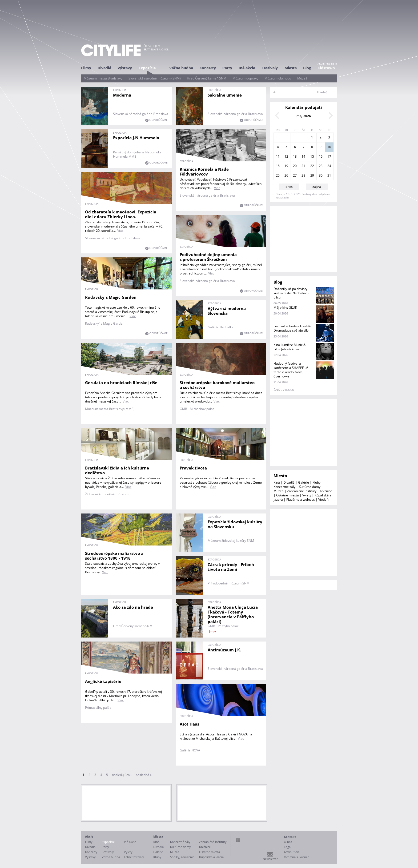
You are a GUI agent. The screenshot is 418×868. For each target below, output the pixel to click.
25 (278, 175)
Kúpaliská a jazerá (211, 857)
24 (329, 166)
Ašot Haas (189, 724)
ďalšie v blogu (284, 390)
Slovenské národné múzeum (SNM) (155, 78)
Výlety (307, 495)
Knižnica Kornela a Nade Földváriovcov (204, 172)
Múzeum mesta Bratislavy (103, 78)
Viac (217, 188)
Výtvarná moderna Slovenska (227, 311)
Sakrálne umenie (225, 95)
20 (295, 166)
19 (286, 166)
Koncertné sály (284, 487)
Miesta (291, 68)
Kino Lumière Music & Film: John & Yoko (290, 347)
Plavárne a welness (301, 499)
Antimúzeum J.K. (224, 650)
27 (295, 175)
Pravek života (193, 468)
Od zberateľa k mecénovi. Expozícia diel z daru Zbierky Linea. (121, 214)
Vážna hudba (181, 68)
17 (329, 156)
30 (321, 175)
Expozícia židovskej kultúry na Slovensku (235, 524)
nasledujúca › (122, 775)
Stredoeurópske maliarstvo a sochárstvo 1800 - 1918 (114, 556)
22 (312, 166)
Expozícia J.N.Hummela (136, 138)
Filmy (86, 68)
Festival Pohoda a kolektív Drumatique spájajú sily (292, 328)
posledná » (144, 775)
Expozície (147, 68)
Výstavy (125, 68)
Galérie (304, 482)
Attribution (292, 852)
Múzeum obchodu (278, 78)
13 (295, 156)
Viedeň (323, 499)
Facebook (238, 840)
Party (227, 68)
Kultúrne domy (310, 487)
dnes (289, 187)
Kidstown (326, 68)
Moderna (122, 95)
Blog (307, 68)
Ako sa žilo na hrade (133, 607)
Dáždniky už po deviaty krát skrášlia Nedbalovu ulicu (291, 293)
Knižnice (326, 491)
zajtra (317, 187)
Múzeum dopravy (245, 78)
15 (312, 156)
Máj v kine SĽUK (285, 307)
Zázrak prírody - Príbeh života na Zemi (231, 567)
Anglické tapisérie (103, 681)
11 (278, 156)
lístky (212, 632)
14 (303, 156)
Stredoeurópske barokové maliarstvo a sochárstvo (217, 385)
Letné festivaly (134, 857)
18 (278, 166)
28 (303, 175)
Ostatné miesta (288, 495)
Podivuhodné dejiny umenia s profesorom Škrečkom (208, 257)
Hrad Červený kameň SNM (207, 78)
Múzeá (302, 78)
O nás (288, 842)
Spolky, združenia (182, 857)
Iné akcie (247, 68)
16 (321, 156)
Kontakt (290, 837)
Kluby (316, 482)
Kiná (277, 482)
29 (312, 175)
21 (303, 166)
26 (286, 175)
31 (329, 175)
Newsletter (270, 859)
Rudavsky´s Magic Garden (111, 297)
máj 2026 (304, 116)
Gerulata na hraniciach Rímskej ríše (121, 383)
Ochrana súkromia (297, 857)
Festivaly (270, 68)
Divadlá (104, 68)
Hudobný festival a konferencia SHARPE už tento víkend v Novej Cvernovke (291, 370)
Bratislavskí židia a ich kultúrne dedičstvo (117, 470)
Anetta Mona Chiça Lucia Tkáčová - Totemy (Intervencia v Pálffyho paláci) (233, 614)
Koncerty (208, 68)
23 (321, 166)
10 (329, 147)
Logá (287, 847)
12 (286, 156)
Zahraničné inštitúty (302, 491)
